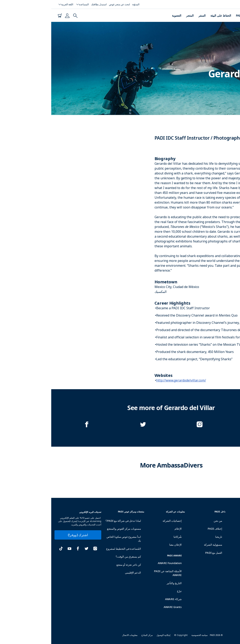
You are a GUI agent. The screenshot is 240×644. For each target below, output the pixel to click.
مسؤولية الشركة (162, 545)
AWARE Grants (121, 607)
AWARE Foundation (118, 563)
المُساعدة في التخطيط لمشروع (72, 549)
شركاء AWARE (122, 599)
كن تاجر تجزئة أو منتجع (77, 565)
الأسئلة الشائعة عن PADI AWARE (117, 573)
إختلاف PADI (164, 529)
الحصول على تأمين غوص (214, 540)
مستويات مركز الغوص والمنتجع (73, 529)
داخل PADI (169, 512)
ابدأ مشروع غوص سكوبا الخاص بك (73, 539)
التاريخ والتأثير (123, 583)
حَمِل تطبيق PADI (219, 573)
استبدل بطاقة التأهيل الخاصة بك (217, 529)
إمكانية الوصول (112, 635)
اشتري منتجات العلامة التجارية (216, 561)
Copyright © (130, 635)
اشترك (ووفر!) (27, 535)
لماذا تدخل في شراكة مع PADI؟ (72, 521)
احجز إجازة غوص (219, 550)
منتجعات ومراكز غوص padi (80, 512)
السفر (151, 15)
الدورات (208, 15)
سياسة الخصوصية (148, 635)
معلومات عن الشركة (124, 512)
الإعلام (127, 529)
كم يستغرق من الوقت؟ (77, 557)
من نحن (167, 521)
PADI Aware (123, 555)
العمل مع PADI (162, 553)
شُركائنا (126, 537)
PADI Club (191, 15)
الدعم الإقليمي (82, 573)
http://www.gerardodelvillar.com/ (130, 380)
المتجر (139, 15)
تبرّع (128, 591)
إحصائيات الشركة (121, 521)
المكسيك (232, 90)
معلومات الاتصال (79, 635)
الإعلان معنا (124, 545)
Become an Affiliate (214, 582)
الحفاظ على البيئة (170, 15)
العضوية (125, 15)
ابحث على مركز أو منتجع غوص (214, 514)
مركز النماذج (96, 635)
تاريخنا (167, 537)
